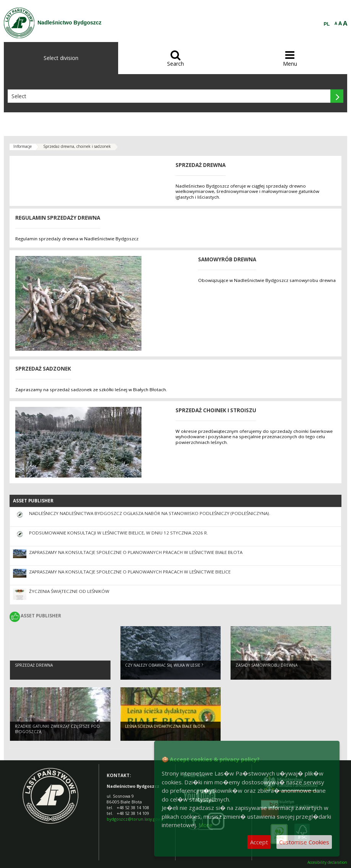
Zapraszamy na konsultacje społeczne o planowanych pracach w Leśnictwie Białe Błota (136, 552)
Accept (259, 842)
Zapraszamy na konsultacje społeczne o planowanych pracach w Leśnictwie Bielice (130, 572)
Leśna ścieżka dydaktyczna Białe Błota (165, 726)
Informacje (23, 146)
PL (327, 24)
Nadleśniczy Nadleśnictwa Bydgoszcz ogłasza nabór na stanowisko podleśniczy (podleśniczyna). (150, 513)
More (206, 825)
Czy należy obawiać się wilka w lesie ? (164, 665)
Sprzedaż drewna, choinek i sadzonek (77, 146)
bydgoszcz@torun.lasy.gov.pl (136, 819)
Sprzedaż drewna (34, 665)
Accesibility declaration (327, 862)
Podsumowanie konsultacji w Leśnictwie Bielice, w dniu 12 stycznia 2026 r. (119, 533)
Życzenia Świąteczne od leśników (69, 591)
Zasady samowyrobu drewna (266, 665)
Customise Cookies (304, 842)
